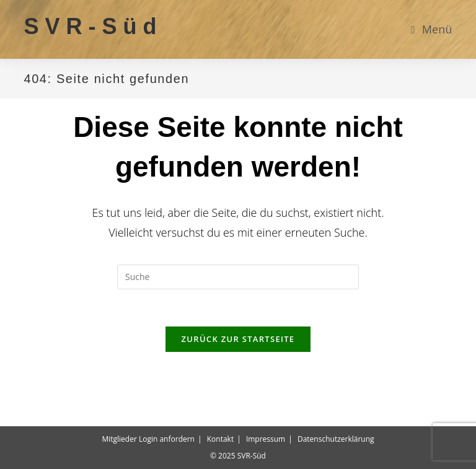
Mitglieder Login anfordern (148, 439)
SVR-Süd (93, 26)
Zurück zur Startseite (238, 339)
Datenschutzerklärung (336, 439)
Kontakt (220, 439)
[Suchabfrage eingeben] (238, 277)
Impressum (266, 439)
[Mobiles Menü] (431, 29)
